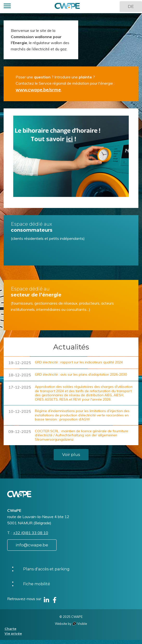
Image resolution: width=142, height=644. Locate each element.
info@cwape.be (32, 545)
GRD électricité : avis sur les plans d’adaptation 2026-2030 (81, 374)
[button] (7, 7)
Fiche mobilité (37, 584)
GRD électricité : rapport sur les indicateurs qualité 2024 (79, 362)
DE (131, 6)
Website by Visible (71, 624)
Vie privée (13, 634)
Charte (10, 629)
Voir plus (71, 455)
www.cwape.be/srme (38, 90)
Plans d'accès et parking (46, 569)
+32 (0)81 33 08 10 (31, 533)
